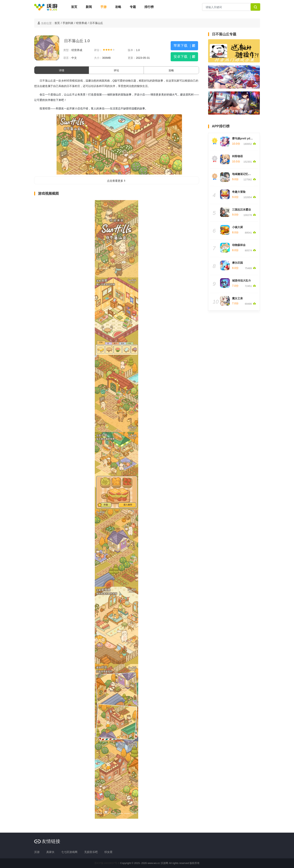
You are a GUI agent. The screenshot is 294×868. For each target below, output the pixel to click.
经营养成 (81, 23)
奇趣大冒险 (239, 192)
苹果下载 (184, 46)
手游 (103, 7)
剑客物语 (237, 156)
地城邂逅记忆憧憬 (243, 174)
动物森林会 (239, 245)
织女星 (108, 852)
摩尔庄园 (237, 263)
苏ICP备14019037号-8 (107, 863)
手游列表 (68, 23)
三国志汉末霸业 (241, 210)
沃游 (37, 852)
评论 (116, 70)
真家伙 (50, 852)
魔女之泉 (237, 298)
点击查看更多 (117, 181)
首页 (74, 7)
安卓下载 (184, 57)
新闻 (89, 7)
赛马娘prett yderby (244, 138)
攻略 (118, 7)
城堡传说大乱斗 (241, 281)
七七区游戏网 (69, 852)
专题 (133, 7)
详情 (62, 70)
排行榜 (149, 7)
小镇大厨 (237, 227)
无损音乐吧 (91, 852)
